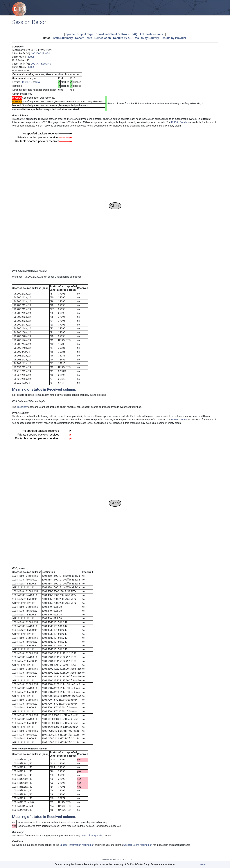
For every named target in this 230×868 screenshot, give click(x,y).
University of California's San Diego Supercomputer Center (144, 864)
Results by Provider (173, 38)
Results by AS (122, 38)
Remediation (103, 38)
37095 (31, 57)
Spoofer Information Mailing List (77, 845)
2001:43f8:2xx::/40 (41, 64)
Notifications (155, 34)
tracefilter (22, 407)
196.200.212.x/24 (40, 53)
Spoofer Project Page (79, 34)
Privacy (203, 864)
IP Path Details (179, 122)
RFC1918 (27, 82)
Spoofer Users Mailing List (138, 845)
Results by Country (146, 38)
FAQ (134, 34)
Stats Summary (63, 38)
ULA (38, 82)
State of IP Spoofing (92, 836)
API (142, 34)
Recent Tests (84, 38)
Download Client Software (112, 34)
